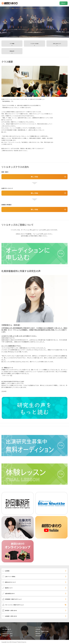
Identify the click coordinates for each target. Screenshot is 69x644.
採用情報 (38, 634)
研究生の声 (12, 51)
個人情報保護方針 (7, 629)
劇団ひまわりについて (10, 582)
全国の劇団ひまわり (10, 593)
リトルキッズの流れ (34, 44)
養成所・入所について (16, 8)
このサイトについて (7, 631)
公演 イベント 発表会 (10, 576)
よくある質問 (39, 627)
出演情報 (7, 571)
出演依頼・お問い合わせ (11, 616)
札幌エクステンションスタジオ (30, 8)
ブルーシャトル (15, 605)
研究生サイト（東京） (8, 634)
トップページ (6, 8)
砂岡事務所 (14, 599)
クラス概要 (12, 44)
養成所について (9, 588)
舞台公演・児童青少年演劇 (42, 631)
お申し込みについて (57, 44)
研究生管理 (38, 636)
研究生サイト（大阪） (8, 636)
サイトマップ (6, 627)
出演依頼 (38, 629)
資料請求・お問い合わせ (11, 610)
